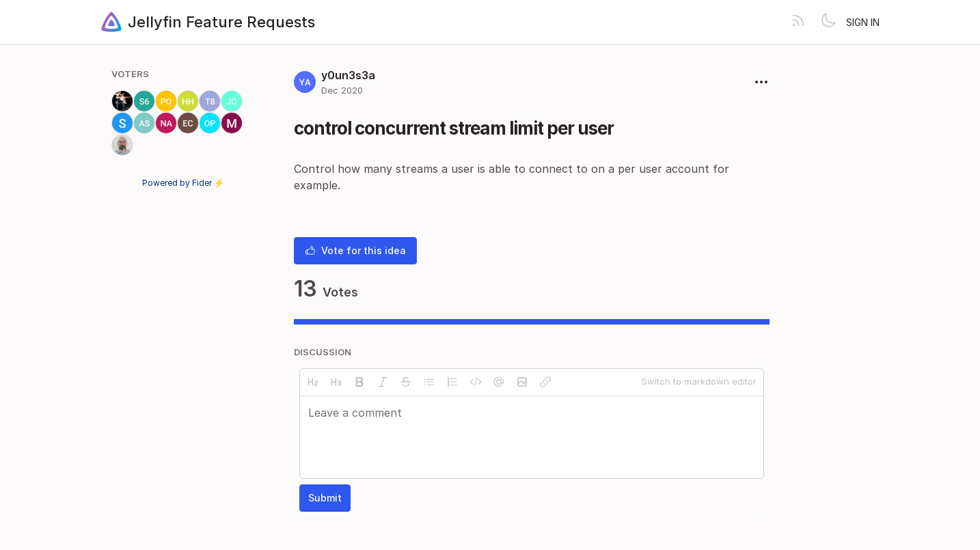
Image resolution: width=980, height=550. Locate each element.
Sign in (863, 22)
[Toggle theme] (828, 22)
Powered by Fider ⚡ (183, 183)
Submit (325, 498)
